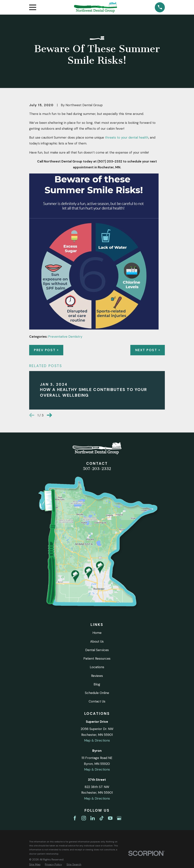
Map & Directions (97, 740)
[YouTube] (110, 818)
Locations (97, 667)
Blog (97, 684)
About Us (97, 641)
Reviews (97, 676)
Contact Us (97, 701)
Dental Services (97, 650)
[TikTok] (102, 818)
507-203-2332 (97, 469)
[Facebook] (75, 818)
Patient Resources (97, 658)
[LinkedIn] (93, 818)
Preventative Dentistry (65, 337)
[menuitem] (35, 865)
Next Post (148, 350)
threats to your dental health (127, 137)
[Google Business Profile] (119, 818)
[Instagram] (84, 818)
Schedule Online (97, 693)
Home (97, 633)
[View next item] (49, 415)
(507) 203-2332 (110, 161)
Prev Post (46, 350)
